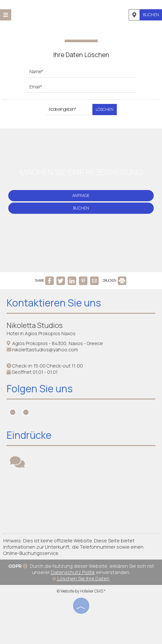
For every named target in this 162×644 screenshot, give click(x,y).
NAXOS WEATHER (81, 502)
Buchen (151, 15)
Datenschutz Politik (73, 572)
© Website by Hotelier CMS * (81, 591)
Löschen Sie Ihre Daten (81, 579)
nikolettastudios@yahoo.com (45, 350)
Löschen (105, 109)
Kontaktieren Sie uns (54, 303)
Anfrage (81, 195)
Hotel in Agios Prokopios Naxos (41, 333)
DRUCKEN (115, 280)
